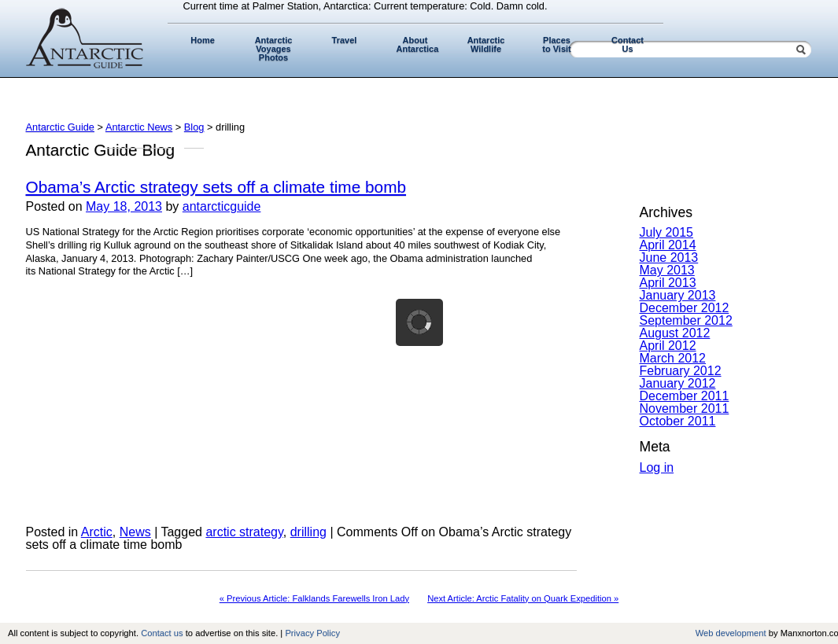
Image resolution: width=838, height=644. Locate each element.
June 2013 (669, 258)
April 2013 (668, 283)
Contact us (162, 633)
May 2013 (667, 270)
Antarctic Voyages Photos (274, 49)
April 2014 (668, 245)
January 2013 (678, 295)
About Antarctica (418, 44)
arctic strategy (244, 532)
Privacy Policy (312, 633)
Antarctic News (139, 127)
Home (203, 40)
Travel (345, 40)
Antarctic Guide (61, 127)
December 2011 (685, 396)
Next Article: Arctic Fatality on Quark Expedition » (523, 598)
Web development (731, 633)
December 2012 (685, 308)
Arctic (97, 532)
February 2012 (681, 371)
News (135, 532)
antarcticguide (222, 206)
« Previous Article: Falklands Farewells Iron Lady (314, 598)
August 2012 (675, 333)
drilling (308, 532)
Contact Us (628, 44)
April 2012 (668, 346)
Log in (657, 467)
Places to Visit (556, 44)
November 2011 (685, 408)
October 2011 (678, 421)
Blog (194, 127)
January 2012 (678, 383)
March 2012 (673, 358)
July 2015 (667, 232)
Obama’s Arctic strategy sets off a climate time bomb (216, 187)
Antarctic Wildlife (486, 44)
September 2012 (686, 320)
